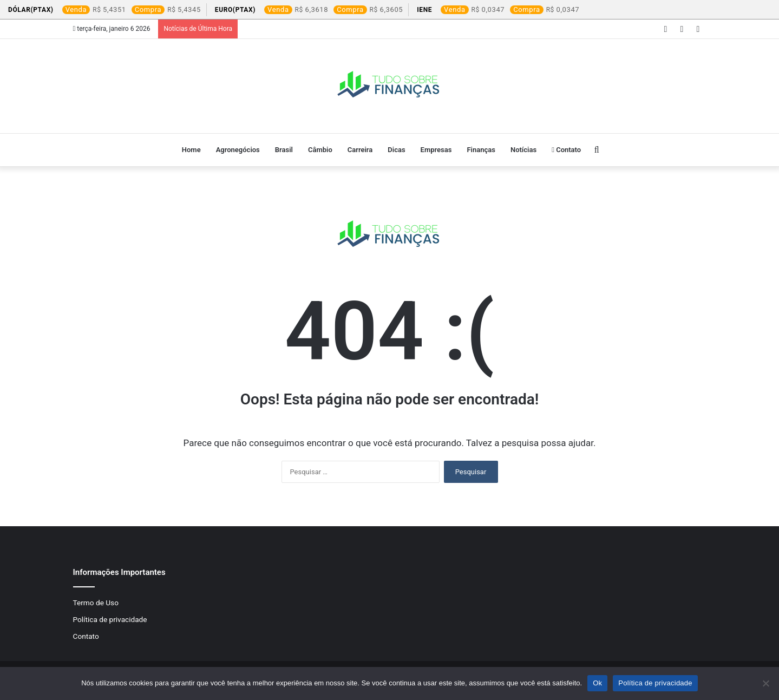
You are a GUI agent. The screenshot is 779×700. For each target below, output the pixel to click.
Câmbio (320, 150)
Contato (566, 150)
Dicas (396, 150)
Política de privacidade (110, 619)
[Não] (765, 683)
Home (191, 150)
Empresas (436, 150)
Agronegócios (238, 150)
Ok (597, 683)
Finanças (481, 150)
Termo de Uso (96, 603)
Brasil (284, 150)
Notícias (523, 150)
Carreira (360, 150)
